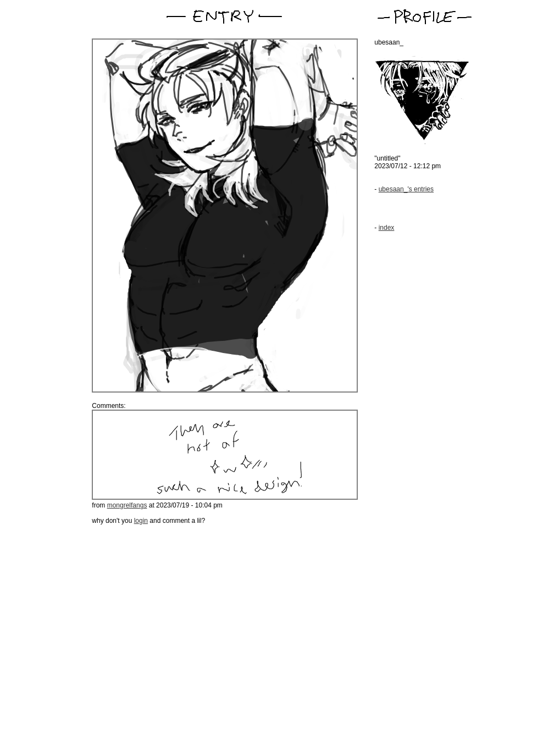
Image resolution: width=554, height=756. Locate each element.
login (141, 521)
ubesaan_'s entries (406, 189)
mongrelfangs (127, 505)
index (387, 228)
